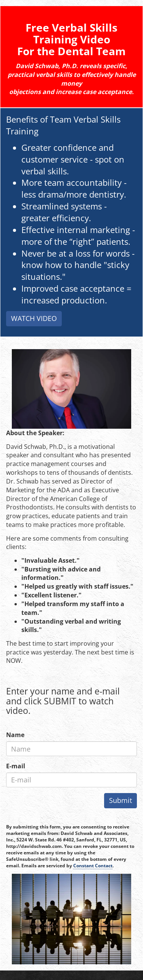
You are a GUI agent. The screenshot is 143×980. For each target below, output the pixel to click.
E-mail (16, 766)
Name (15, 735)
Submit (121, 800)
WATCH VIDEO (34, 318)
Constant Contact (93, 866)
